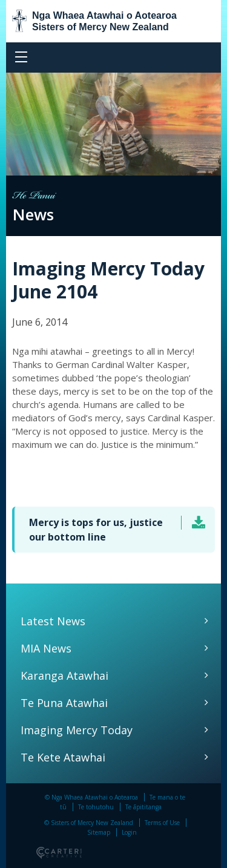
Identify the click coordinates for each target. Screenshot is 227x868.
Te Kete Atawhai (63, 757)
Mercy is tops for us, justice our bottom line (96, 530)
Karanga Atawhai (64, 676)
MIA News (46, 648)
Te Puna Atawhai (64, 703)
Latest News (53, 621)
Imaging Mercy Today (77, 730)
